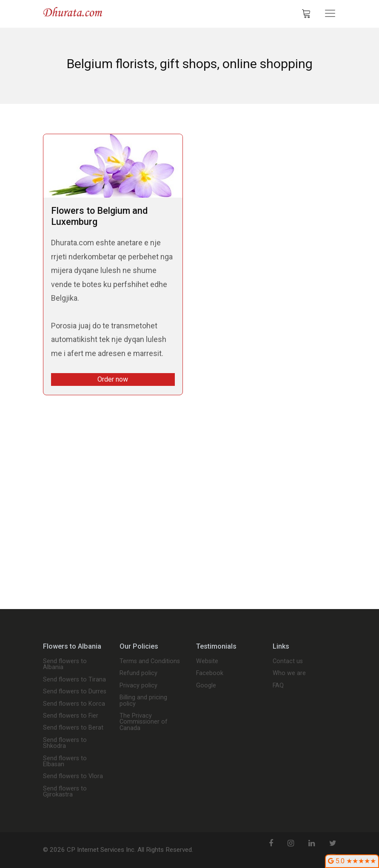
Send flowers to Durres (75, 692)
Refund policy (138, 673)
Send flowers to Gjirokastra (65, 792)
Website (207, 661)
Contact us (288, 661)
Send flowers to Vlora (73, 776)
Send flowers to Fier (71, 716)
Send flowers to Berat (73, 728)
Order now (113, 379)
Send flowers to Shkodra (65, 743)
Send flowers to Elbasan (65, 762)
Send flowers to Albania (65, 665)
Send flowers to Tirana (74, 680)
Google (206, 686)
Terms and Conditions (150, 661)
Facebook (210, 673)
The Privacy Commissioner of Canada (144, 722)
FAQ (278, 686)
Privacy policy (138, 686)
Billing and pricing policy (143, 701)
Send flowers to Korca (74, 704)
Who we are (289, 673)
